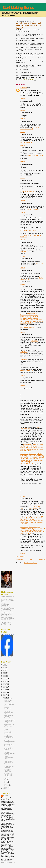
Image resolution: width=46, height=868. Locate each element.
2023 (4, 669)
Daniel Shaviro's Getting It (8, 634)
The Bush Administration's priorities (8, 757)
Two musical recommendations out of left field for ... (9, 719)
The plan (6, 730)
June (6, 780)
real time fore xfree (26, 142)
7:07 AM (23, 119)
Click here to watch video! (28, 230)
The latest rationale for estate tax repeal (9, 764)
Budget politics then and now (8, 716)
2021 (4, 672)
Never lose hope (8, 731)
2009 (4, 691)
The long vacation (8, 772)
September (7, 703)
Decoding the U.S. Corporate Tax (6, 605)
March (6, 784)
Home (31, 559)
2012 (4, 686)
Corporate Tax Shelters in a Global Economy (8, 619)
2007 (4, 694)
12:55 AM (23, 268)
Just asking (7, 707)
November (7, 700)
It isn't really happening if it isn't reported (9, 754)
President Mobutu (8, 732)
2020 (4, 674)
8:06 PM (23, 385)
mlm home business (32, 209)
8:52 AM (23, 110)
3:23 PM (23, 145)
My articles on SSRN (7, 625)
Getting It (4, 603)
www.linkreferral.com (27, 371)
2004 (4, 789)
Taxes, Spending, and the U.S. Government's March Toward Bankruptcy (8, 608)
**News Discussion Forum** (30, 128)
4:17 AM (23, 256)
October (6, 702)
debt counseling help (30, 428)
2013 (4, 685)
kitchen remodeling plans (28, 191)
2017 (4, 678)
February (7, 786)
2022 (4, 671)
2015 (4, 681)
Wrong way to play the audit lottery (9, 746)
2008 (4, 692)
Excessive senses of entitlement (9, 722)
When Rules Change (7, 617)
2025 (4, 666)
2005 (4, 697)
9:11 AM (23, 496)
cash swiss (39, 263)
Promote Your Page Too (7, 657)
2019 (4, 675)
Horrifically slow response (8, 770)
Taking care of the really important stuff (9, 734)
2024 (4, 667)
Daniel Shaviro (7, 796)
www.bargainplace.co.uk (28, 328)
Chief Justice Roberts (9, 704)
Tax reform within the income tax (9, 767)
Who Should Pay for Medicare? (6, 615)
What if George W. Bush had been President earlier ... (9, 761)
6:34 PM (23, 201)
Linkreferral (34, 341)
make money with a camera (36, 155)
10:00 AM (23, 332)
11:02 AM (23, 375)
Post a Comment (20, 557)
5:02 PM (23, 162)
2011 (4, 688)
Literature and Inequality (7, 599)
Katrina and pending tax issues (9, 752)
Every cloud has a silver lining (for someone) (8, 710)
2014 (4, 683)
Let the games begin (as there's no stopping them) (9, 774)
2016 (4, 680)
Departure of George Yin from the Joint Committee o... (9, 738)
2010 (4, 689)
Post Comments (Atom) (30, 563)
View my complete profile (8, 863)
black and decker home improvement (30, 507)
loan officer (24, 252)
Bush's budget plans (9, 744)
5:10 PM (23, 554)
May (5, 781)
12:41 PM (23, 212)
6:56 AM (23, 284)
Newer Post (19, 559)
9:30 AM (23, 132)
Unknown (24, 88)
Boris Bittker (7, 740)
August (6, 777)
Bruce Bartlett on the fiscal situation (9, 713)
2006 (4, 696)
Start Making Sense (18, 8)
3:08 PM (23, 99)
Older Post (42, 559)
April (6, 783)
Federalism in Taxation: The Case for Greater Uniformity (7, 622)
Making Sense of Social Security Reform (7, 613)
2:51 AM (23, 240)
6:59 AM (23, 178)
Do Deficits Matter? (6, 611)
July (5, 778)
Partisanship (7, 706)
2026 (4, 664)
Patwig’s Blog (7, 861)
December (7, 699)
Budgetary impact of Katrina (9, 749)
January (6, 787)
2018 (4, 677)
